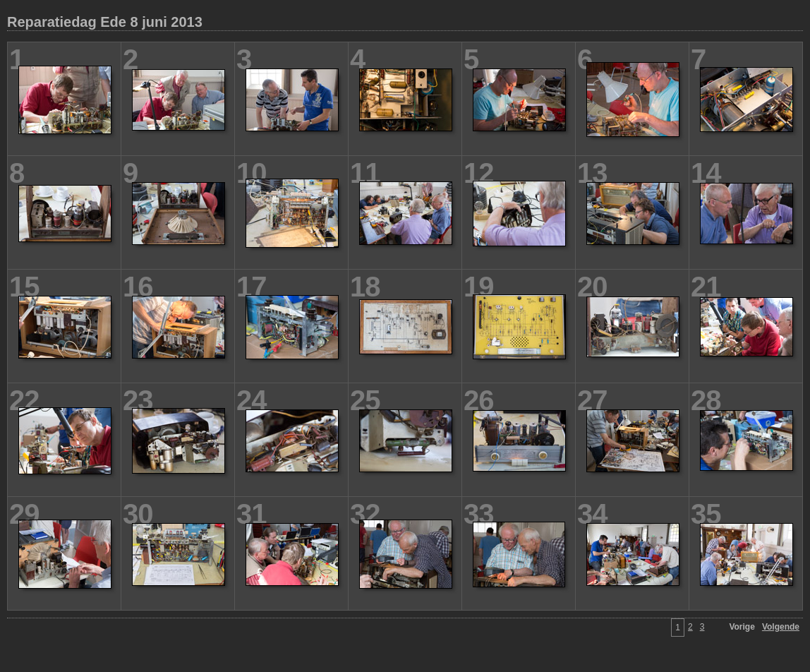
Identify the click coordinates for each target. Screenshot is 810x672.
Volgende (781, 627)
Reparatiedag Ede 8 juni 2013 (105, 22)
